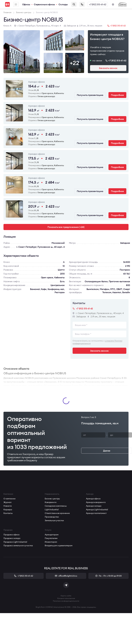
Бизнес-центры (52, 499)
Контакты (8, 513)
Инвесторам (51, 542)
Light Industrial (52, 510)
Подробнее (117, 95)
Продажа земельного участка (18, 546)
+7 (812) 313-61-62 (98, 4)
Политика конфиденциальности (66, 601)
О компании (10, 499)
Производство (52, 517)
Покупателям (51, 538)
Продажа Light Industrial (15, 542)
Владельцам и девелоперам (59, 546)
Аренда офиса (93, 499)
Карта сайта (66, 596)
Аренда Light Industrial (97, 510)
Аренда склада (94, 506)
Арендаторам (52, 535)
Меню (16, 4)
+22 (75, 63)
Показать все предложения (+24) (66, 227)
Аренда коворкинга (96, 502)
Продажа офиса (11, 535)
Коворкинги (51, 502)
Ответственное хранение (57, 513)
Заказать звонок (82, 4)
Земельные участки (54, 520)
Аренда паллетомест (96, 513)
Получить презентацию (90, 95)
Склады (63, 4)
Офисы (26, 4)
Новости (8, 506)
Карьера (8, 510)
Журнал (7, 502)
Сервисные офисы (44, 4)
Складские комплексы (56, 506)
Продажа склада (12, 538)
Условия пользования (66, 598)
